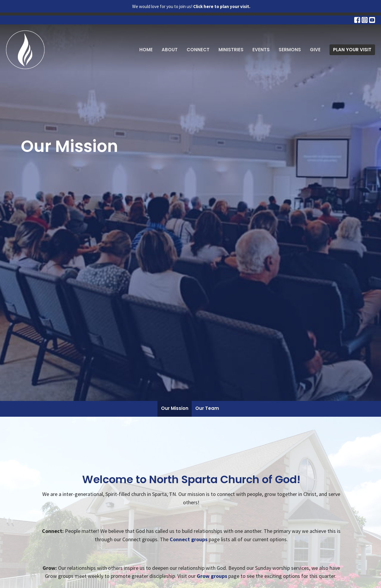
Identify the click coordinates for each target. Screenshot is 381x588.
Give (315, 50)
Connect (198, 50)
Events (261, 50)
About (170, 50)
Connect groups (189, 539)
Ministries (231, 50)
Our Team (207, 408)
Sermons (290, 50)
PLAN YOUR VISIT (352, 50)
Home (146, 50)
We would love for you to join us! (191, 6)
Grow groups (212, 576)
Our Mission (175, 408)
